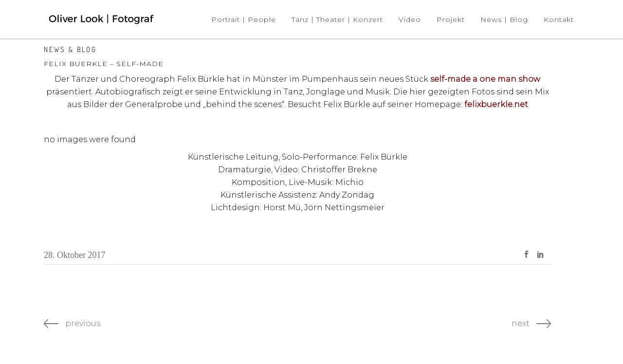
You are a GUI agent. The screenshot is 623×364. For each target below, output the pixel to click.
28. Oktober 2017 (74, 255)
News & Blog (70, 49)
